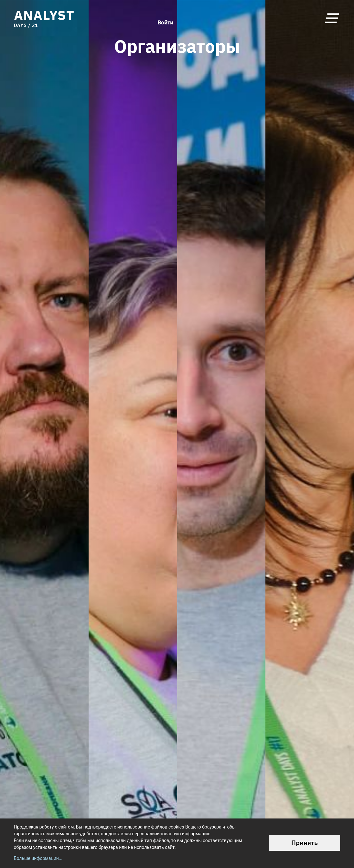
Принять (305, 843)
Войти (165, 18)
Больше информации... (38, 858)
